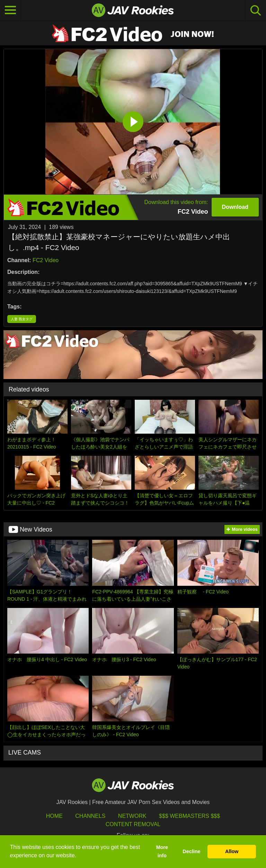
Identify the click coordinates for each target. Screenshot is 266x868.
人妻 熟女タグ (22, 319)
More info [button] (162, 851)
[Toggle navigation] (10, 10)
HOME (54, 816)
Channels (90, 816)
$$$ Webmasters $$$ (189, 816)
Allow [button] (232, 851)
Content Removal (133, 824)
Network (132, 816)
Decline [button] (191, 851)
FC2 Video (46, 260)
